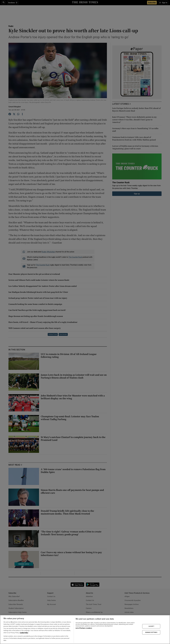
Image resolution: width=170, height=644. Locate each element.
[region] (85, 630)
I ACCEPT (151, 626)
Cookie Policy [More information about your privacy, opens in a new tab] (24, 633)
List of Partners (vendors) (84, 628)
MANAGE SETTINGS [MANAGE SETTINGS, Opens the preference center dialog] (151, 632)
